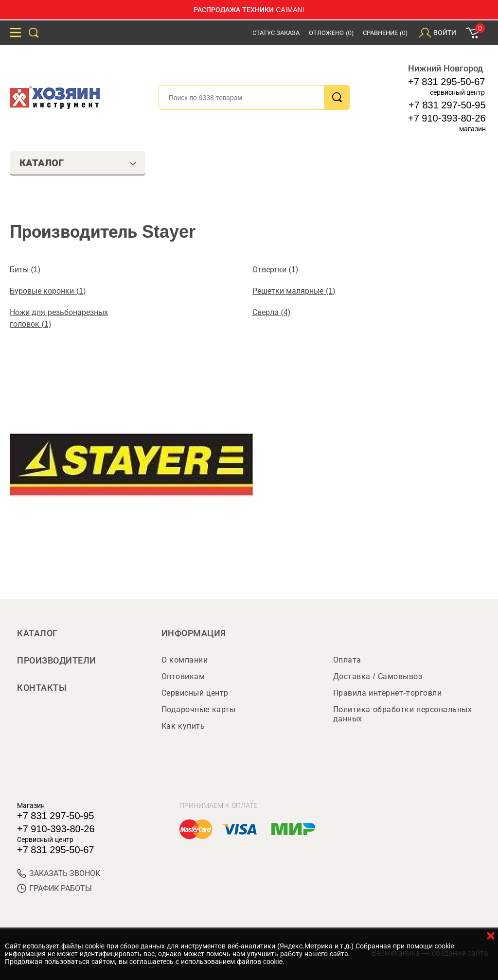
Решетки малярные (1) (294, 291)
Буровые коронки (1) (48, 291)
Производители (57, 661)
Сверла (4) (271, 312)
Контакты (42, 688)
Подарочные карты (198, 709)
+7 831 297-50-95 (447, 105)
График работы (54, 888)
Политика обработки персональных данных (402, 714)
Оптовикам (183, 676)
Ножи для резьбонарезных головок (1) (59, 318)
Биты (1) (25, 270)
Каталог (37, 633)
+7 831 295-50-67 (446, 82)
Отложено (331, 33)
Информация (194, 633)
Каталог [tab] (78, 163)
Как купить (183, 726)
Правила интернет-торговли (387, 693)
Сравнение (385, 33)
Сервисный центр (195, 693)
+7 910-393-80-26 (447, 118)
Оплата (347, 660)
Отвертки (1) (275, 270)
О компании (185, 660)
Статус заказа (276, 33)
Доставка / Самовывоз (378, 676)
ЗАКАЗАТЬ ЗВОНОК (59, 873)
